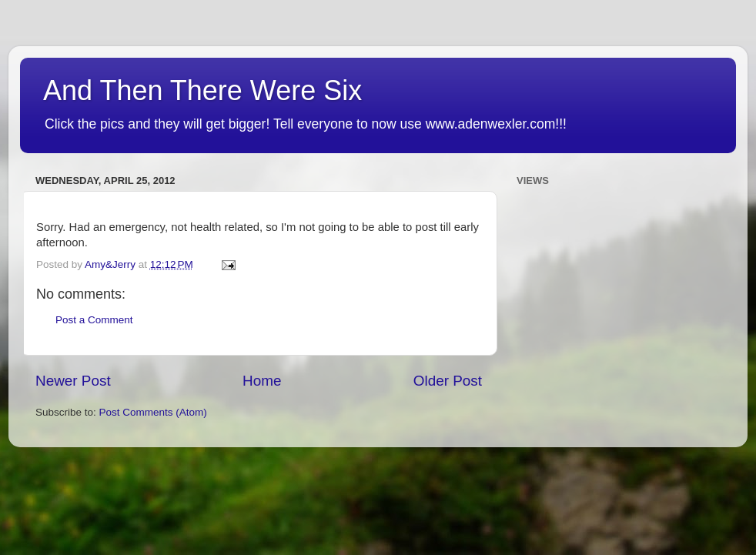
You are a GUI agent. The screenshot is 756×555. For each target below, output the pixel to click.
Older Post (448, 381)
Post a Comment (94, 320)
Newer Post (73, 381)
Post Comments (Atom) (153, 412)
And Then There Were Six (202, 90)
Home (262, 381)
